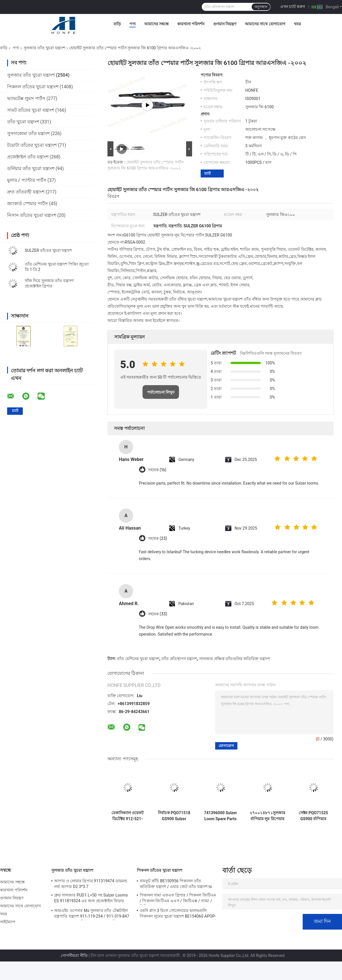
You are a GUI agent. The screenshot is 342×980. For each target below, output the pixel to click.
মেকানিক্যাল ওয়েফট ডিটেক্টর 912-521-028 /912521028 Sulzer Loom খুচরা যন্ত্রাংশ (128, 816)
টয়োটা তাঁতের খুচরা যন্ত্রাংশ (32, 145)
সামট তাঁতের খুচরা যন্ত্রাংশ (31, 110)
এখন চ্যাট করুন (293, 7)
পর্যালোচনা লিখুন (161, 392)
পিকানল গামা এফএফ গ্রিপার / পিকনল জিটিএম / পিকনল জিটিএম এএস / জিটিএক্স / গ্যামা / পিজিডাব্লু (178, 899)
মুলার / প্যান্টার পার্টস (27, 180)
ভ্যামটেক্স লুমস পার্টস (26, 98)
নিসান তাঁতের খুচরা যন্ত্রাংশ (32, 215)
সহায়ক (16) (157, 470)
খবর (297, 24)
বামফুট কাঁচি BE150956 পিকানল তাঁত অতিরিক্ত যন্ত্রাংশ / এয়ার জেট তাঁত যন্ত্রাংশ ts (176, 884)
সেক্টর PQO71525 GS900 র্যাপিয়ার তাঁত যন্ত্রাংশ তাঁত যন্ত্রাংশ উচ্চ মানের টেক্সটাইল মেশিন (313, 816)
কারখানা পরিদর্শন (191, 24)
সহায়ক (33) (158, 614)
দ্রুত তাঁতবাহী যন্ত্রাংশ (26, 192)
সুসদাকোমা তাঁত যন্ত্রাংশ (28, 133)
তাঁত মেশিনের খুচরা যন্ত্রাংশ (138, 659)
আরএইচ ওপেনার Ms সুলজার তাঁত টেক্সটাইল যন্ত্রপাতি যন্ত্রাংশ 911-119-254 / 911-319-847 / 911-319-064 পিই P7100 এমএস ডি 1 (92, 914)
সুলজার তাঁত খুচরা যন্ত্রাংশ (44, 48)
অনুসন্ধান (261, 7)
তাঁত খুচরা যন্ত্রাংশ (23, 122)
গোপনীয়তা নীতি (74, 955)
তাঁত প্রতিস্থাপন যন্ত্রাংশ (179, 659)
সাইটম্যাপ (8, 922)
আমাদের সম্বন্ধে (156, 24)
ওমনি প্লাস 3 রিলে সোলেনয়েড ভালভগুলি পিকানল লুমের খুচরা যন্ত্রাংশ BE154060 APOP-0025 (178, 914)
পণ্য (133, 24)
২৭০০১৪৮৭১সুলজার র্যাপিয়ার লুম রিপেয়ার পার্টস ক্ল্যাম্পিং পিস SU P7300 (267, 816)
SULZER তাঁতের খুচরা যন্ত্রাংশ (48, 250)
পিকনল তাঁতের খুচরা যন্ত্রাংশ (33, 87)
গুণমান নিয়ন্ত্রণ (225, 24)
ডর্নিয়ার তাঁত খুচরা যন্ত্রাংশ (31, 169)
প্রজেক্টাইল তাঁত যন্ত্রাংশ (28, 157)
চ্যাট (207, 173)
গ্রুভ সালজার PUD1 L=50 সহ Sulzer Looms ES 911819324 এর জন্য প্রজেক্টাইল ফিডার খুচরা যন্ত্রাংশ (91, 899)
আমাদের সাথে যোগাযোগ (265, 24)
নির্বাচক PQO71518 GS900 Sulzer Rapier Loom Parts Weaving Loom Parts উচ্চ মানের (174, 816)
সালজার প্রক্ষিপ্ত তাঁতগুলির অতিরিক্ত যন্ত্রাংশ (235, 659)
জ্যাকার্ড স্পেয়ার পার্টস (28, 204)
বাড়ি (117, 24)
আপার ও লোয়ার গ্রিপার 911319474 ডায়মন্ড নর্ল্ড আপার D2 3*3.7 (91, 884)
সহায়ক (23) (157, 539)
